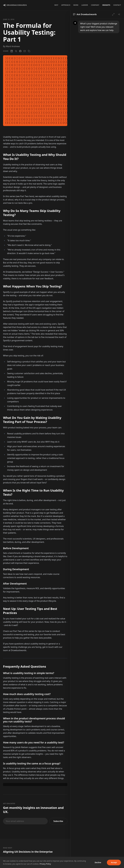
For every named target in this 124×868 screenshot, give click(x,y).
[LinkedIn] (12, 51)
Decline (98, 862)
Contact (117, 5)
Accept (114, 862)
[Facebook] (20, 51)
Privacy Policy (45, 864)
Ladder (85, 5)
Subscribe (58, 821)
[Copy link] (29, 51)
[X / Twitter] (16, 51)
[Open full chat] (113, 14)
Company (95, 5)
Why (56, 5)
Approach (66, 5)
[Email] (25, 51)
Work (76, 5)
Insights (106, 5)
